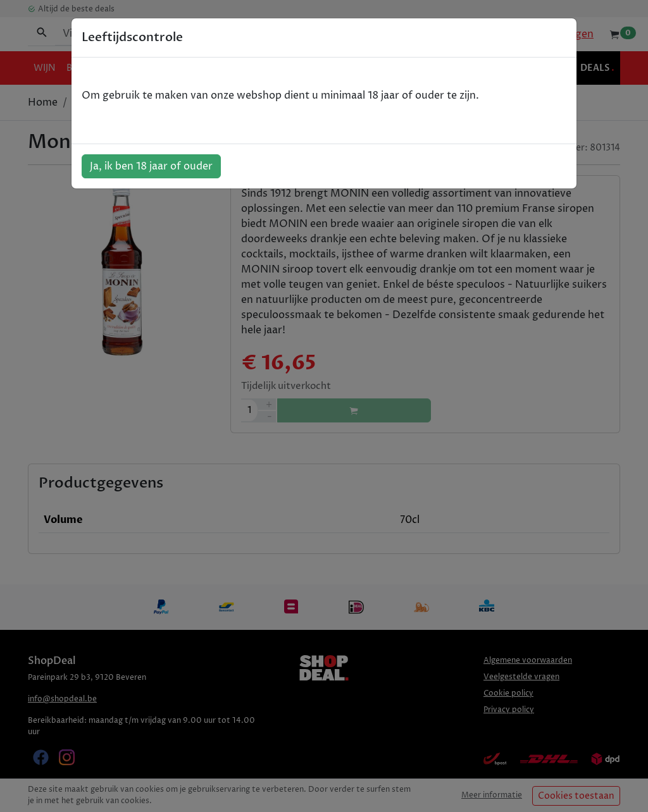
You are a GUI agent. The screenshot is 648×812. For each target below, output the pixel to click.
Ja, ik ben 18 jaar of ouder (151, 166)
